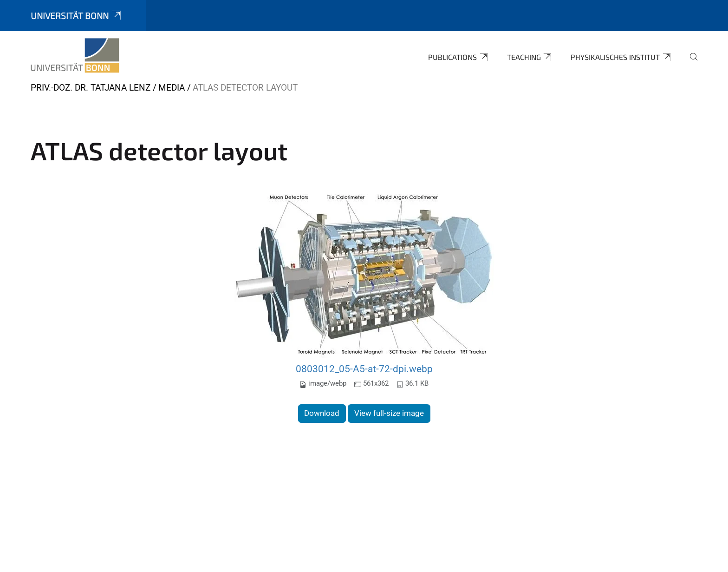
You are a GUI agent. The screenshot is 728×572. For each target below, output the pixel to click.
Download (322, 413)
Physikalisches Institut (621, 57)
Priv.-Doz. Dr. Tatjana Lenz (91, 88)
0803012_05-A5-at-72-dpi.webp (364, 369)
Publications (458, 57)
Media (172, 88)
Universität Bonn (77, 16)
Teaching (530, 57)
